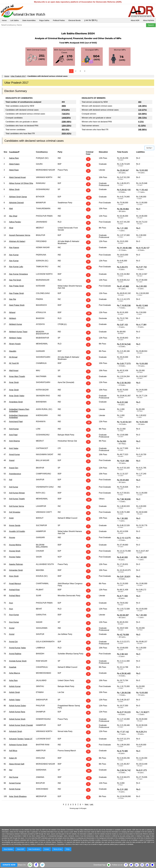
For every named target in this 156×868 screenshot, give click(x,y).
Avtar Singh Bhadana (18, 796)
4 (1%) (141, 122)
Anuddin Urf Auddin (17, 531)
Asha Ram (13, 680)
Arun (11, 603)
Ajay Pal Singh (15, 280)
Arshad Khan (14, 590)
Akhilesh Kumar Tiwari (18, 332)
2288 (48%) (66, 122)
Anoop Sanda (15, 525)
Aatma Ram (14, 158)
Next (87, 804)
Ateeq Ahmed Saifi (17, 764)
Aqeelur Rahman (16, 564)
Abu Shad (13, 216)
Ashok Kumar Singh (17, 719)
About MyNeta (149, 20)
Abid (11, 209)
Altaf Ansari (14, 371)
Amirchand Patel (16, 422)
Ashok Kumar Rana (17, 712)
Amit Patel (13, 435)
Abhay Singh (14, 189)
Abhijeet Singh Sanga (18, 197)
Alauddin (13, 351)
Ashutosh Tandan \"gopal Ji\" (21, 739)
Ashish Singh (14, 692)
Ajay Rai (12, 299)
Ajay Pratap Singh (16, 286)
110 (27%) (142, 110)
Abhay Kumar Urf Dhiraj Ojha (21, 183)
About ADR (135, 20)
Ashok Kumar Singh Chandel (21, 725)
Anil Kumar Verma (16, 506)
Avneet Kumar (15, 783)
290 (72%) (142, 118)
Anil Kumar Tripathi (17, 499)
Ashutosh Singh (15, 731)
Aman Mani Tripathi (17, 376)
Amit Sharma (14, 441)
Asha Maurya (14, 673)
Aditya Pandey (15, 222)
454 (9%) (65, 130)
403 (140, 102)
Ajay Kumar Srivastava (18, 274)
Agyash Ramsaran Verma (20, 235)
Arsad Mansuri (15, 584)
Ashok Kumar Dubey (18, 706)
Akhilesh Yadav (15, 338)
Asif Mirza (13, 751)
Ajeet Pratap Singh (17, 305)
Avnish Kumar (15, 789)
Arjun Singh (14, 576)
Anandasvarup (15, 474)
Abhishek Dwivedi (16, 203)
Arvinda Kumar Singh (18, 661)
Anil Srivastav (15, 512)
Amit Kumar (14, 429)
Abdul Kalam (14, 164)
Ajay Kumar (14, 255)
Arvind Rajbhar (15, 654)
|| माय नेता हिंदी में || (91, 20)
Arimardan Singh (16, 570)
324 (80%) (142, 114)
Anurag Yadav (15, 557)
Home (4, 20)
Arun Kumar (14, 615)
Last (92, 804)
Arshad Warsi (15, 596)
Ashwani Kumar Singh (18, 745)
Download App (100, 865)
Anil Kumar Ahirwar (17, 493)
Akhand (12, 312)
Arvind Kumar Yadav (17, 648)
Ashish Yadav (15, 700)
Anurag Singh (15, 551)
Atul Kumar (14, 777)
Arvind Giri (13, 642)
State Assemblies (29, 20)
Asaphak (13, 667)
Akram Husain (15, 344)
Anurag (12, 537)
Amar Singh (14, 382)
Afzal (11, 228)
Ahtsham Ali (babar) (17, 241)
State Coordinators (34, 849)
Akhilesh (12, 318)
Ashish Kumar (15, 686)
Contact (47, 849)
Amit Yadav (14, 448)
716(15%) (66, 114)
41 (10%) (142, 126)
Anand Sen (14, 468)
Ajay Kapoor (14, 247)
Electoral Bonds (75, 20)
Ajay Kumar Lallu (16, 267)
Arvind (12, 628)
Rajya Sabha (44, 20)
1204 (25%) (66, 126)
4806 (64, 106)
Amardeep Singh (16, 402)
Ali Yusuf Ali (14, 363)
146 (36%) (142, 106)
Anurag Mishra (15, 545)
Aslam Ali (13, 758)
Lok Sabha (14, 20)
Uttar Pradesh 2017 (18, 76)
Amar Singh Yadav (17, 396)
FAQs (68, 849)
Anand (12, 460)
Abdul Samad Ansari (17, 177)
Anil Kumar (14, 487)
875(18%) (66, 110)
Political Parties (59, 20)
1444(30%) (66, 118)
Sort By (149, 148)
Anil (11, 480)
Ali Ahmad (13, 357)
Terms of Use (58, 849)
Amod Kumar (14, 454)
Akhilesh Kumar (15, 324)
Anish (11, 518)
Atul (11, 770)
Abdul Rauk (14, 170)
